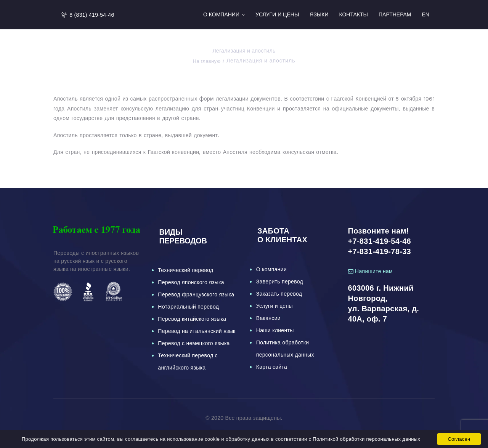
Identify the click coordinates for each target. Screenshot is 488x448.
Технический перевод (185, 270)
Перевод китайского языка (192, 319)
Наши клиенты (275, 330)
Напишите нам (371, 271)
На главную (206, 61)
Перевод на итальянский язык (197, 331)
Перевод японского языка (191, 282)
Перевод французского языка (196, 294)
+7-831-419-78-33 (380, 251)
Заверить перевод (280, 282)
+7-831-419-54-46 (380, 241)
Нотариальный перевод (188, 307)
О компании (271, 269)
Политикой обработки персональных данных (366, 439)
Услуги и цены (274, 306)
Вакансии (268, 318)
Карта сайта (272, 367)
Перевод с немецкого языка (194, 343)
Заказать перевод (279, 294)
